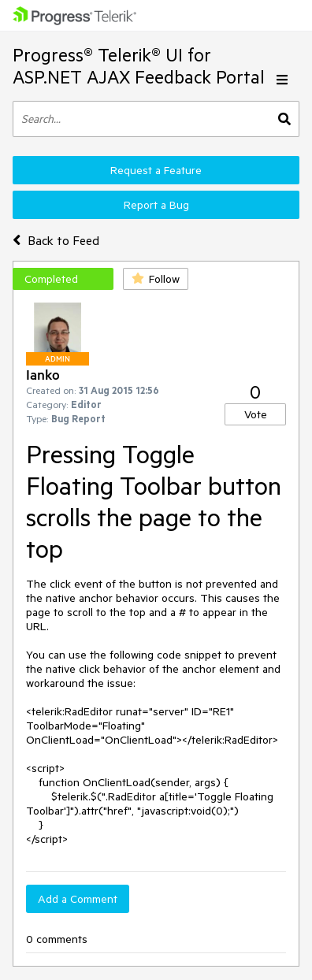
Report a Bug (156, 205)
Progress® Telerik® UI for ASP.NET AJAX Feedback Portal (139, 66)
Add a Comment (78, 899)
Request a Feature (156, 170)
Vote (256, 414)
